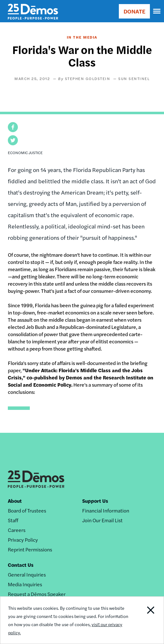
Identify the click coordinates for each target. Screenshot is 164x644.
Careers (17, 530)
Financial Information (106, 510)
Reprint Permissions (30, 549)
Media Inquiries (25, 584)
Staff (13, 520)
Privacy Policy (23, 540)
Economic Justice (25, 153)
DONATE (134, 11)
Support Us (95, 501)
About (15, 501)
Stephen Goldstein (88, 78)
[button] (13, 127)
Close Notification (147, 620)
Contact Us (21, 565)
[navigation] (157, 11)
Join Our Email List (102, 520)
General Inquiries (27, 574)
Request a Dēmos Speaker (37, 594)
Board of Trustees (27, 510)
